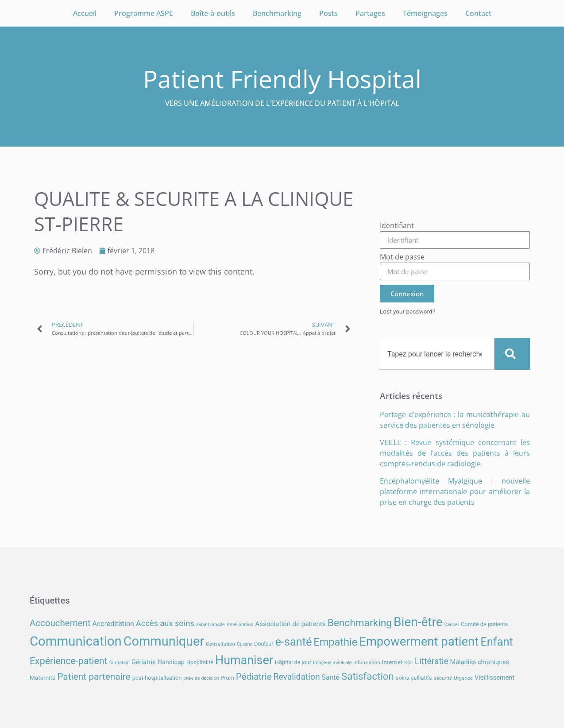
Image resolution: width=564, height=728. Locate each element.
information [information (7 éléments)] (367, 662)
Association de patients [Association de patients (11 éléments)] (290, 624)
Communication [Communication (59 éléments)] (76, 641)
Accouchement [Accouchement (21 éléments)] (60, 623)
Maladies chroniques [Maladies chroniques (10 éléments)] (480, 662)
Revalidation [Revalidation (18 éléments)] (297, 677)
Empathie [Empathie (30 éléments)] (335, 642)
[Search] (512, 354)
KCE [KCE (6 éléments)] (409, 663)
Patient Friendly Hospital (282, 79)
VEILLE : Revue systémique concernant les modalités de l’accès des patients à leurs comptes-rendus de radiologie (455, 453)
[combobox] (437, 354)
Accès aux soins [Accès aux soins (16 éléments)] (165, 623)
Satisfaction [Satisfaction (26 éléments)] (368, 676)
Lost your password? (408, 311)
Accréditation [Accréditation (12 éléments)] (113, 624)
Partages (370, 13)
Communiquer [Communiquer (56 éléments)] (164, 641)
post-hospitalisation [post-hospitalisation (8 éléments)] (157, 678)
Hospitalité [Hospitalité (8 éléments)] (200, 662)
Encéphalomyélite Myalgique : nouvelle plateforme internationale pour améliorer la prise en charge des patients (455, 492)
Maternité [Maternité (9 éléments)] (42, 678)
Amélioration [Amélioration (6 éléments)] (240, 625)
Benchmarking (277, 13)
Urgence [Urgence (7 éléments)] (463, 678)
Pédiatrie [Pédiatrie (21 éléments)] (254, 677)
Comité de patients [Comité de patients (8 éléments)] (484, 624)
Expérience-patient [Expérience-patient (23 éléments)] (68, 661)
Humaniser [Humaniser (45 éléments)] (244, 660)
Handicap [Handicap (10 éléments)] (171, 662)
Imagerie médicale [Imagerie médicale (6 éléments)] (332, 663)
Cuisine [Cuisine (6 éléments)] (245, 644)
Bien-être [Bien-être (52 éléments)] (418, 622)
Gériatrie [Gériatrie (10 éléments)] (144, 662)
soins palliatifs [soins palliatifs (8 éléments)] (414, 678)
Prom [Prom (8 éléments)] (227, 678)
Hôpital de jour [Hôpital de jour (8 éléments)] (293, 662)
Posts (328, 13)
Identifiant (397, 226)
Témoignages (425, 13)
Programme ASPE (144, 13)
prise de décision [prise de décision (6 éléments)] (201, 678)
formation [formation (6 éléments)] (119, 663)
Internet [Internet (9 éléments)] (392, 662)
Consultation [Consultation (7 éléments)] (220, 644)
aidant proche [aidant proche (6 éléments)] (211, 625)
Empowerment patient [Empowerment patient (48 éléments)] (419, 641)
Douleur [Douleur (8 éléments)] (264, 644)
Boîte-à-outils (213, 13)
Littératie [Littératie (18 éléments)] (432, 661)
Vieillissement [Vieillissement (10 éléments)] (494, 678)
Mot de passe (402, 258)
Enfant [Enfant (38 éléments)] (497, 642)
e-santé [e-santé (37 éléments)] (294, 642)
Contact (478, 13)
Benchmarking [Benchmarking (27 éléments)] (360, 623)
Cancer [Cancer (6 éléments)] (452, 625)
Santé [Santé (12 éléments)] (331, 677)
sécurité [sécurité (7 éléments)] (443, 678)
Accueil (85, 13)
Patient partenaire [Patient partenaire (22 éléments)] (94, 677)
